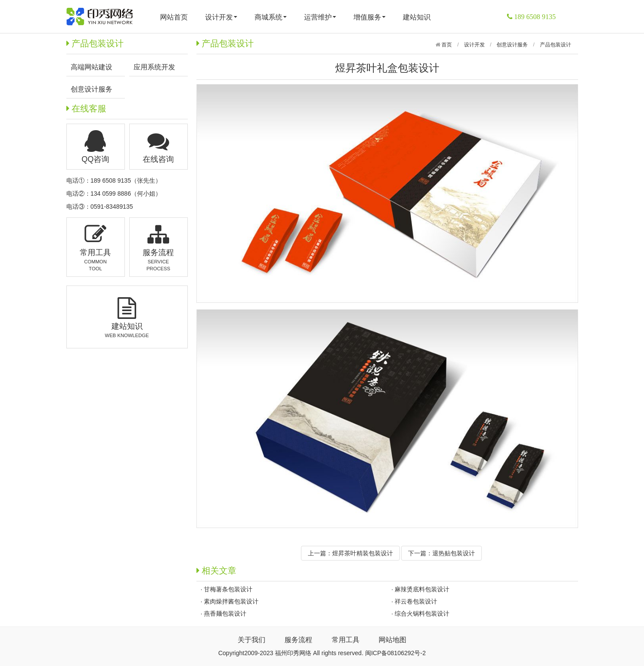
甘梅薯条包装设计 (228, 589)
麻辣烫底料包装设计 (422, 589)
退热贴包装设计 (454, 553)
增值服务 (369, 17)
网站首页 (174, 17)
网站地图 (392, 640)
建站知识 (417, 17)
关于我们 (252, 640)
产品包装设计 (556, 45)
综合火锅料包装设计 (422, 614)
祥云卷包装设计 (416, 601)
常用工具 (346, 640)
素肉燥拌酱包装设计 (231, 601)
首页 (446, 45)
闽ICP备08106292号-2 (396, 653)
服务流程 (298, 640)
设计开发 (221, 17)
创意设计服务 (512, 45)
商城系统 (271, 17)
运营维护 (320, 17)
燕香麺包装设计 (225, 614)
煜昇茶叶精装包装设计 (363, 553)
